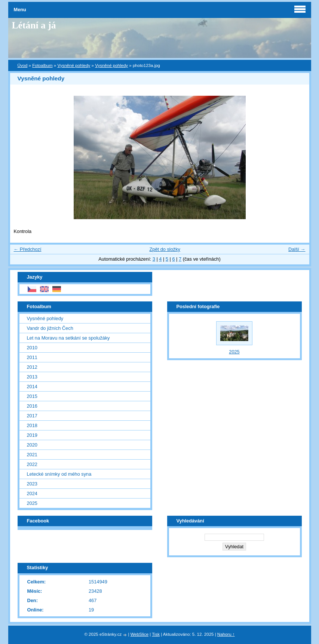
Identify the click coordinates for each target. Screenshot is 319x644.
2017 (32, 416)
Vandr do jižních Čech (50, 328)
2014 (32, 387)
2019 (32, 435)
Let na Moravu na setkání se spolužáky (68, 338)
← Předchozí (28, 249)
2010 (32, 348)
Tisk (156, 634)
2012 (32, 367)
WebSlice (139, 634)
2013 (32, 377)
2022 (32, 464)
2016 (32, 406)
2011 (32, 357)
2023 (32, 484)
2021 (32, 455)
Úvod (23, 65)
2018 (32, 425)
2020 (32, 445)
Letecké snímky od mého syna (59, 474)
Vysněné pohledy (74, 65)
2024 (32, 493)
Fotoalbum (42, 65)
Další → (297, 249)
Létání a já (34, 25)
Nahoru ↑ (226, 634)
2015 (32, 396)
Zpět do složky (165, 249)
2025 (32, 503)
